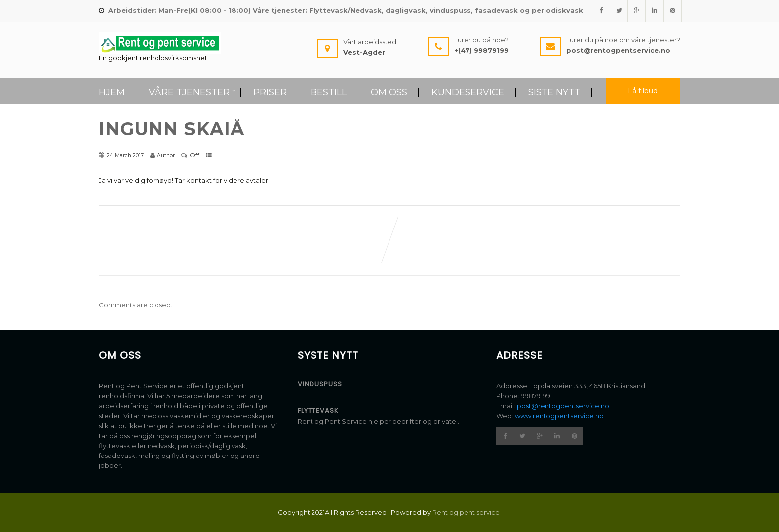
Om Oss (389, 92)
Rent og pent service (467, 512)
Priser (270, 92)
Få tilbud (643, 91)
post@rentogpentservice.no (563, 406)
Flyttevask (318, 411)
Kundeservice (468, 92)
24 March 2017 (125, 156)
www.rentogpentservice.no (559, 416)
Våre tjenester (192, 92)
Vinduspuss (320, 384)
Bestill (329, 92)
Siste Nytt (554, 92)
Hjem (112, 92)
